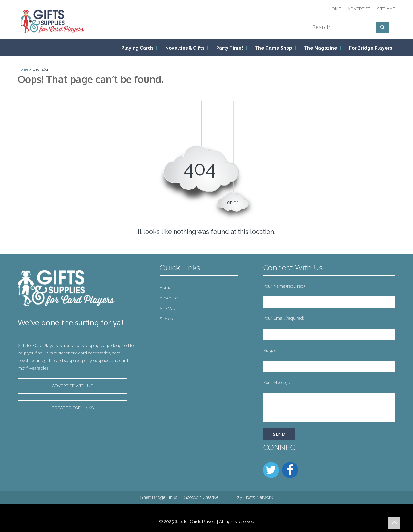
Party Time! (230, 48)
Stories (166, 319)
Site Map (386, 9)
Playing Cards (137, 48)
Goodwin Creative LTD (206, 497)
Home (335, 9)
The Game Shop (273, 48)
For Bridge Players (371, 48)
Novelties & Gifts (185, 48)
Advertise (359, 9)
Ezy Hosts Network (254, 497)
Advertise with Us (72, 386)
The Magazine (321, 48)
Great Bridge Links (73, 408)
